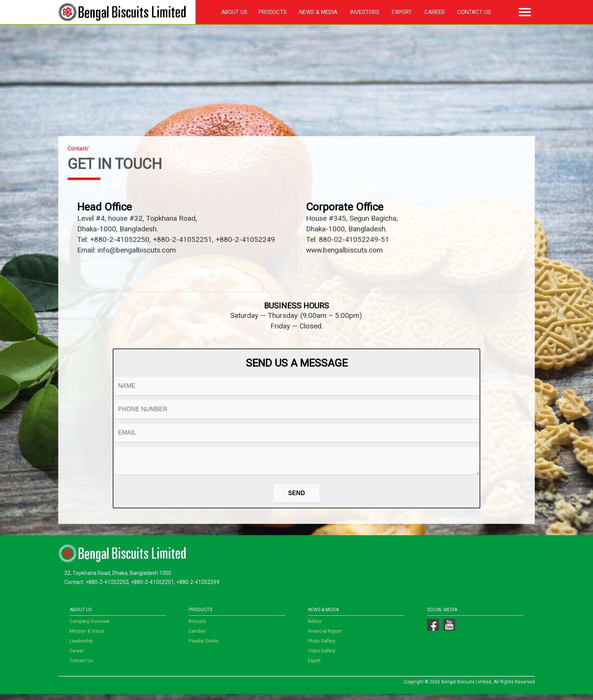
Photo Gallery (322, 647)
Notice (315, 627)
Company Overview (90, 627)
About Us (234, 12)
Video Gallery (322, 657)
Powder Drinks (204, 647)
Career (435, 12)
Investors (365, 12)
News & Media (318, 12)
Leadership (81, 647)
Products (273, 12)
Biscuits (197, 627)
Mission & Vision (87, 637)
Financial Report (325, 637)
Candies (197, 637)
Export (402, 12)
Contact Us (474, 12)
